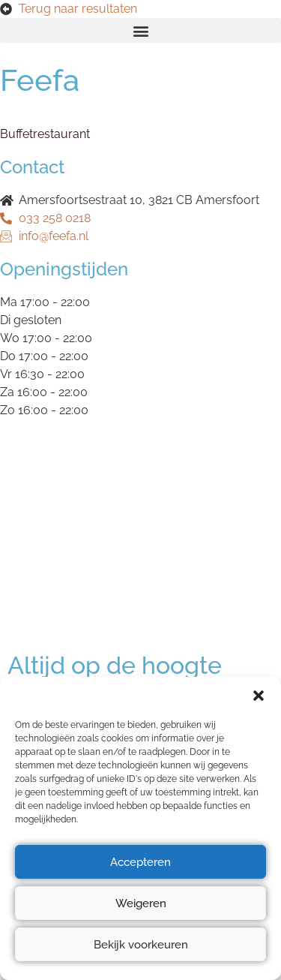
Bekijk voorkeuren (141, 945)
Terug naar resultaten (78, 9)
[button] (259, 696)
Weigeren (141, 903)
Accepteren (140, 862)
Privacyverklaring (55, 507)
